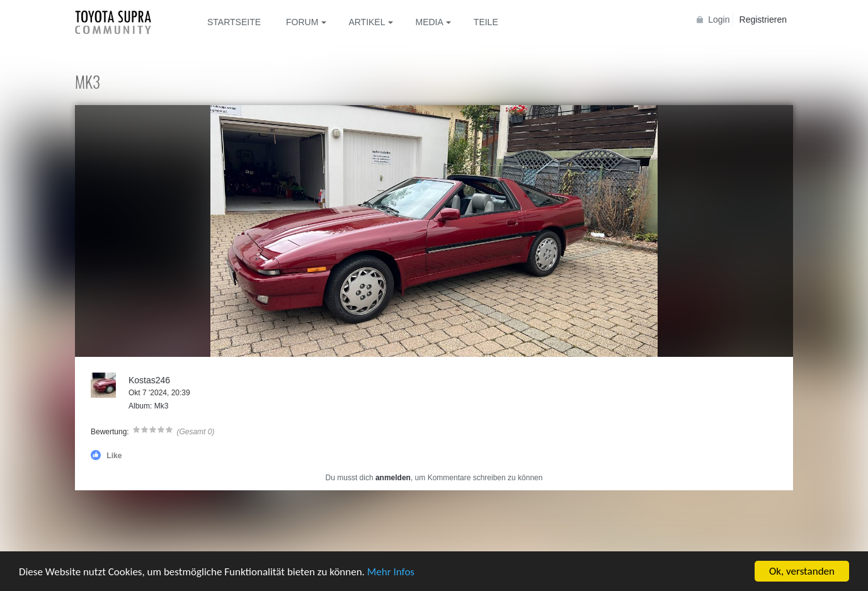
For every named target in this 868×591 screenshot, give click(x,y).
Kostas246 (149, 380)
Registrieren (763, 20)
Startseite (234, 22)
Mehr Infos (391, 572)
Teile (486, 22)
